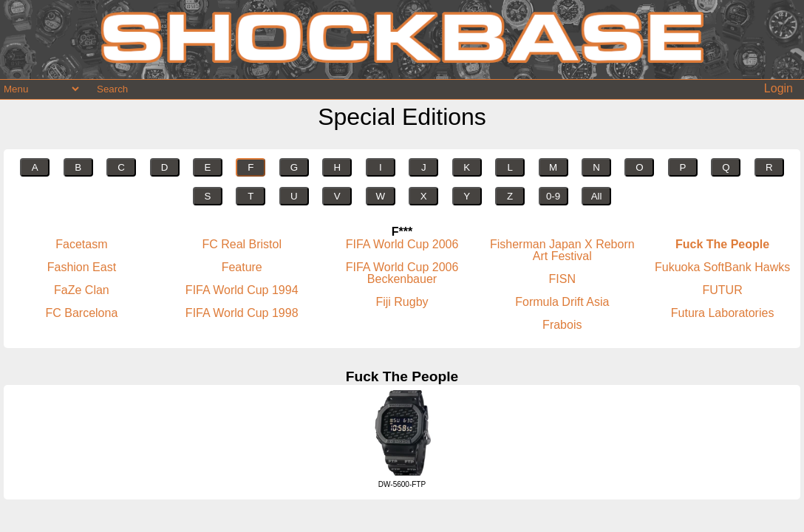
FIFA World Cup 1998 (242, 313)
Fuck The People (722, 244)
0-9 (553, 196)
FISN (562, 279)
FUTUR (722, 290)
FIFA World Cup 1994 (242, 290)
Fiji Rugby (402, 302)
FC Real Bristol (242, 244)
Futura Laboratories (723, 313)
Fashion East (82, 267)
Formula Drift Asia (562, 302)
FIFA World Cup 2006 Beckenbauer (402, 273)
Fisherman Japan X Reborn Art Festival (562, 250)
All (597, 196)
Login (779, 88)
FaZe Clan (82, 290)
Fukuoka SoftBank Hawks (722, 267)
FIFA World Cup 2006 (402, 244)
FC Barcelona (81, 313)
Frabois (562, 325)
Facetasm (81, 244)
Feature (242, 267)
